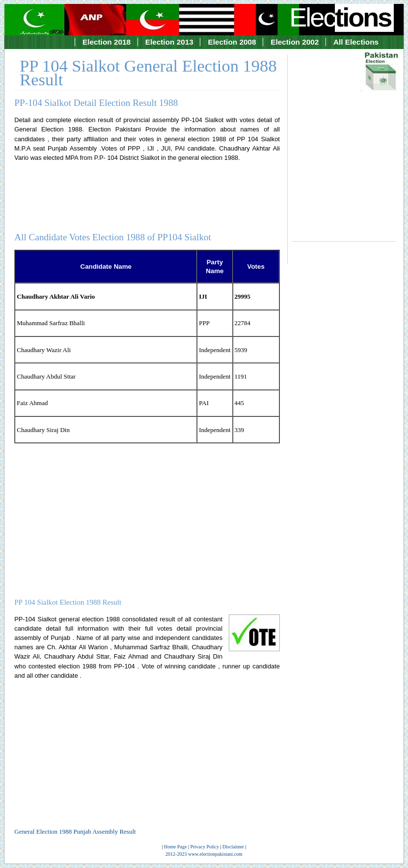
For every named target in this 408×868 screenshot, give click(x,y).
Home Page (175, 847)
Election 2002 (295, 42)
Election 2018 (107, 42)
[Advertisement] (343, 139)
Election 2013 (169, 42)
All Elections (356, 42)
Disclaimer (233, 847)
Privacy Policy (204, 847)
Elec (341, 17)
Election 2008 (232, 42)
